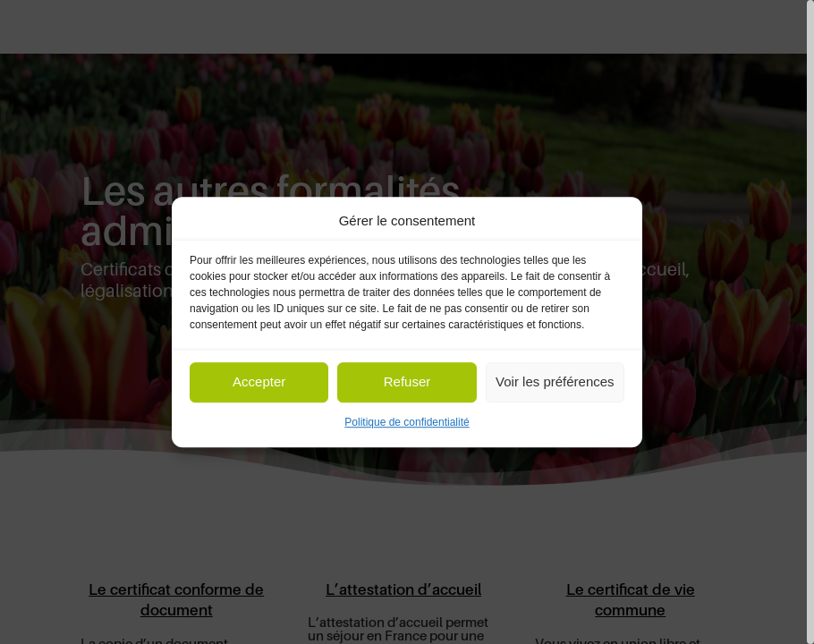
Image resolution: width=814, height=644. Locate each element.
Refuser (407, 382)
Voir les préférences (555, 382)
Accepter (259, 382)
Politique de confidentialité (407, 422)
